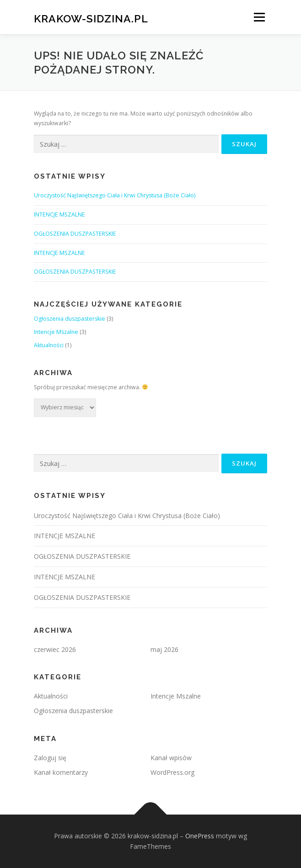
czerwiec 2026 (55, 649)
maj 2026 (164, 649)
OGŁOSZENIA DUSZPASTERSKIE (75, 234)
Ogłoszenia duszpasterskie (70, 319)
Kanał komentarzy (61, 772)
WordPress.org (172, 772)
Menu (259, 17)
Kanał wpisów (171, 758)
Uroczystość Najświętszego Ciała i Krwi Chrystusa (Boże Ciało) (115, 195)
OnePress (200, 836)
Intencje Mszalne (56, 332)
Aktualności (49, 345)
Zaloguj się (50, 758)
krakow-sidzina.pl (91, 18)
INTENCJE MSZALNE (59, 214)
